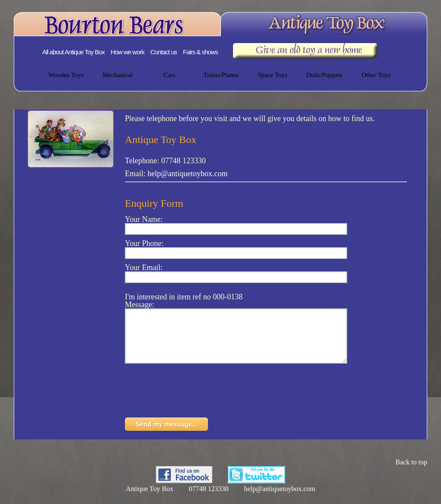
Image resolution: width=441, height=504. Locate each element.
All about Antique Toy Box (73, 52)
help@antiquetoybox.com (188, 174)
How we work (127, 52)
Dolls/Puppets (324, 75)
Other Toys (376, 75)
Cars (169, 75)
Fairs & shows (200, 52)
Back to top (411, 472)
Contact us (164, 52)
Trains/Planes (221, 75)
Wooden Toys (66, 75)
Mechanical (118, 75)
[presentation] (190, 403)
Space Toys (273, 75)
